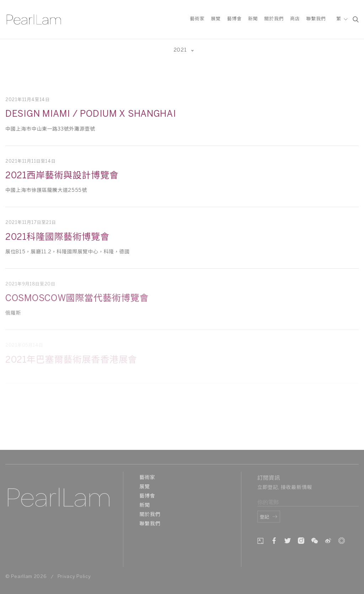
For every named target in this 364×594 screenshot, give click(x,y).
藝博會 (234, 19)
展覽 (216, 19)
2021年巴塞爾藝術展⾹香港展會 (71, 360)
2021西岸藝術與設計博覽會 (62, 176)
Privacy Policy (74, 577)
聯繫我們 (316, 19)
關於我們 (274, 19)
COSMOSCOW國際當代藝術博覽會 (77, 299)
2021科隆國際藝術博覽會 (57, 237)
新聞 (253, 19)
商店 (295, 19)
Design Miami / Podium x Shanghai (91, 114)
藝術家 (197, 19)
